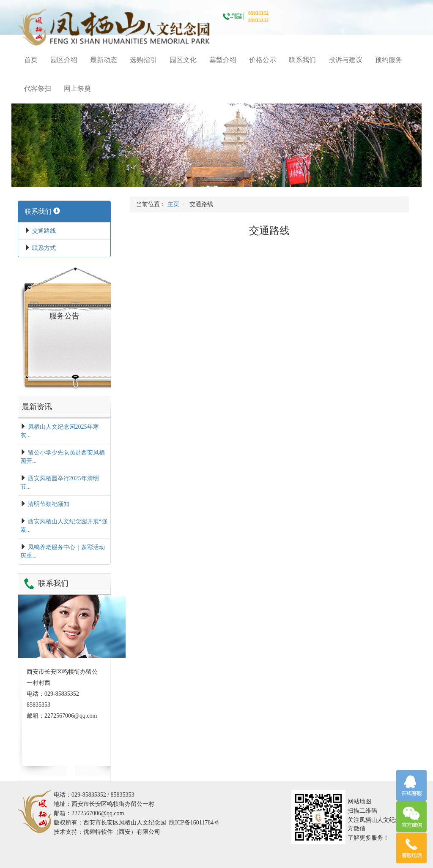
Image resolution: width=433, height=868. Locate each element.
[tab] (64, 212)
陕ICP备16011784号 (194, 823)
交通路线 (44, 231)
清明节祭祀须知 (49, 504)
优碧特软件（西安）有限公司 (122, 832)
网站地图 (359, 801)
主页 (173, 204)
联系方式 (44, 248)
